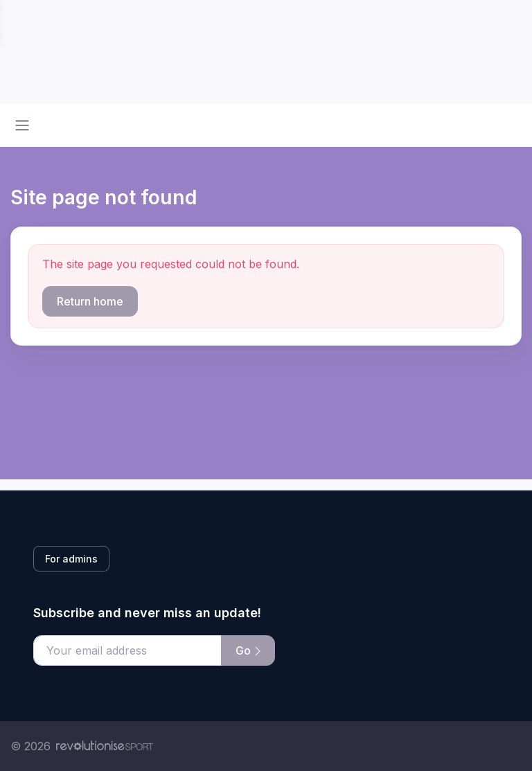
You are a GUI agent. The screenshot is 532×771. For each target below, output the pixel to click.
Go (248, 650)
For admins (71, 559)
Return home (90, 301)
